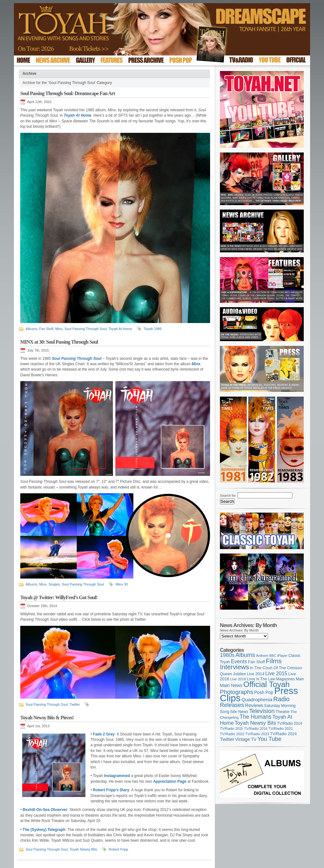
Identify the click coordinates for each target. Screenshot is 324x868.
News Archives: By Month (239, 630)
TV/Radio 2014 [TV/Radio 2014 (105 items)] (290, 723)
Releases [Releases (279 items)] (232, 705)
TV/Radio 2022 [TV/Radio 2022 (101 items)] (232, 734)
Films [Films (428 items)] (274, 661)
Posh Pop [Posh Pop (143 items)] (264, 692)
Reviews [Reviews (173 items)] (254, 705)
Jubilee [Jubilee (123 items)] (239, 674)
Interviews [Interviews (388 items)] (234, 667)
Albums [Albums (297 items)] (245, 655)
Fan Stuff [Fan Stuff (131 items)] (257, 662)
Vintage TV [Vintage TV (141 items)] (246, 739)
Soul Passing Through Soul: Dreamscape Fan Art (68, 93)
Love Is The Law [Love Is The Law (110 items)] (261, 679)
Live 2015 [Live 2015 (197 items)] (276, 673)
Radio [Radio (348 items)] (281, 699)
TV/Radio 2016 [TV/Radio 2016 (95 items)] (256, 729)
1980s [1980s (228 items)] (227, 655)
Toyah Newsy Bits (83, 849)
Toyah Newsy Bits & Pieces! (47, 718)
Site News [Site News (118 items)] (239, 712)
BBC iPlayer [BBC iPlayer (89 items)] (278, 656)
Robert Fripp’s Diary (111, 790)
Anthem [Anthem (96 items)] (262, 656)
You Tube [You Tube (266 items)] (269, 739)
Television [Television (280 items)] (262, 711)
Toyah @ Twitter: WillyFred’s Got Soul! (59, 597)
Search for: (228, 496)
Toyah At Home (120, 329)
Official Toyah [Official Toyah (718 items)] (267, 684)
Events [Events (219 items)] (239, 661)
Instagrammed (117, 776)
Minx (59, 329)
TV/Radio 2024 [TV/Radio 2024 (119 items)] (283, 734)
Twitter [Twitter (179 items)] (227, 739)
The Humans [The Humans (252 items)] (255, 717)
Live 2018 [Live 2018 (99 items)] (238, 679)
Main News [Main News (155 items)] (231, 685)
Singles (54, 584)
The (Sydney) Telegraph (44, 830)
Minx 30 (122, 584)
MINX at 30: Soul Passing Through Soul (59, 342)
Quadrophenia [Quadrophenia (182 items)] (257, 700)
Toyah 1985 (153, 329)
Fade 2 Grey (104, 734)
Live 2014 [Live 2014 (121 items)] (256, 674)
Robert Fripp (118, 849)
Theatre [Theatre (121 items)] (283, 712)
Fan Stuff (46, 329)
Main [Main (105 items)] (300, 679)
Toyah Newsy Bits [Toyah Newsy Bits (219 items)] (255, 723)
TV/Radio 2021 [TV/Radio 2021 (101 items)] (280, 729)
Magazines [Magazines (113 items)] (285, 679)
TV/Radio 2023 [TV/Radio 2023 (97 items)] (257, 734)
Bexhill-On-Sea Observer (45, 810)
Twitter (75, 704)
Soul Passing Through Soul (86, 329)
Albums (31, 329)
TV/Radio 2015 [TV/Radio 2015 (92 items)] (231, 729)
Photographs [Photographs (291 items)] (237, 692)
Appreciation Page (170, 781)
